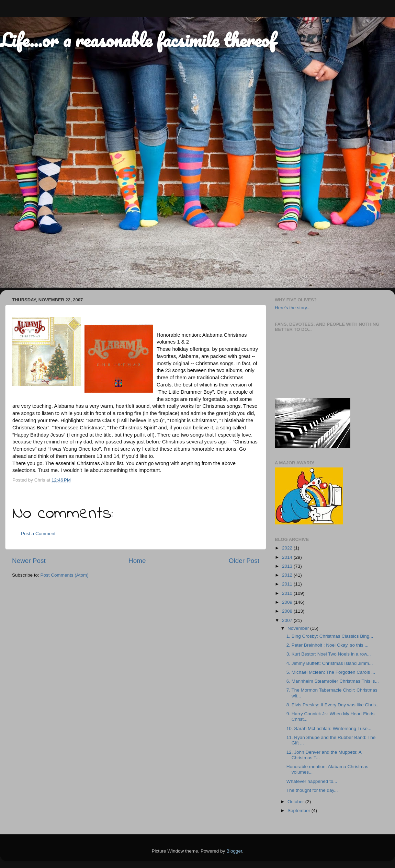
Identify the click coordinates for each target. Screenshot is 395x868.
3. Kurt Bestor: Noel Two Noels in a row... (329, 654)
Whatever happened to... (312, 781)
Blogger (234, 851)
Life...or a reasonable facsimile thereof (138, 40)
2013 (288, 566)
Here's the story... (293, 308)
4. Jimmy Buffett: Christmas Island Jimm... (330, 663)
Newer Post (29, 561)
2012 (288, 575)
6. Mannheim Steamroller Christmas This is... (333, 681)
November (299, 628)
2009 (288, 602)
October (296, 802)
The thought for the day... (312, 790)
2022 (288, 548)
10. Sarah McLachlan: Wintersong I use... (329, 728)
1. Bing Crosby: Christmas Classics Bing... (330, 636)
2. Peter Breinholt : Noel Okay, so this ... (328, 645)
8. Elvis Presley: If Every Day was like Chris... (333, 705)
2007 (288, 620)
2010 (288, 593)
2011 (288, 584)
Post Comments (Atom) (65, 575)
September (300, 811)
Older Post (244, 561)
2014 (288, 557)
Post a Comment (38, 534)
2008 (288, 611)
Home (137, 561)
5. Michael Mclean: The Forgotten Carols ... (331, 672)
